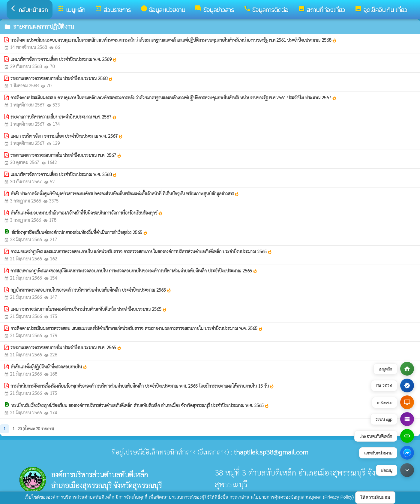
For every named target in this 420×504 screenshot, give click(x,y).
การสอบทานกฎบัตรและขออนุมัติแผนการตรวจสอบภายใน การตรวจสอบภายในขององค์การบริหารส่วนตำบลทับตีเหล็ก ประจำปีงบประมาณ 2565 (134, 271)
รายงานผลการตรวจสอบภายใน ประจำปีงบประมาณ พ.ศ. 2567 (66, 155)
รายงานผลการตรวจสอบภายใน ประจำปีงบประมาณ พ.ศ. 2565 (66, 347)
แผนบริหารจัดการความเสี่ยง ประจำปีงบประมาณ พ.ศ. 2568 (64, 174)
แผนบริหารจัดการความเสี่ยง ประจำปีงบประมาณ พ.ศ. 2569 (64, 59)
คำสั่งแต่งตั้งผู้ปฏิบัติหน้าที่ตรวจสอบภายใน (49, 367)
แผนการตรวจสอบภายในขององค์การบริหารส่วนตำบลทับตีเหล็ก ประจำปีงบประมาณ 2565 (89, 309)
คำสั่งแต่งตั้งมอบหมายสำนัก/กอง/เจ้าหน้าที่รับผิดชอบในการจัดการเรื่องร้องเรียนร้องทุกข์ (87, 213)
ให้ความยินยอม (375, 497)
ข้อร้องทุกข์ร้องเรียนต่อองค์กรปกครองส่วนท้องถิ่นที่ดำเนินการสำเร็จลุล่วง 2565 (79, 232)
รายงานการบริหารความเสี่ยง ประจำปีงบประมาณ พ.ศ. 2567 (64, 117)
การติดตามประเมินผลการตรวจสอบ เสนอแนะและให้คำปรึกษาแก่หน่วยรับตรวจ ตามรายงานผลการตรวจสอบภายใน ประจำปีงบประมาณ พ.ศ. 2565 (137, 328)
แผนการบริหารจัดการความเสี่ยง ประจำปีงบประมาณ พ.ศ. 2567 (67, 136)
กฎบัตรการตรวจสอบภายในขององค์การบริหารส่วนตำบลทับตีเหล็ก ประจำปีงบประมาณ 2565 (91, 290)
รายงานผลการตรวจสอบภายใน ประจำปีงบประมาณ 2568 (62, 78)
